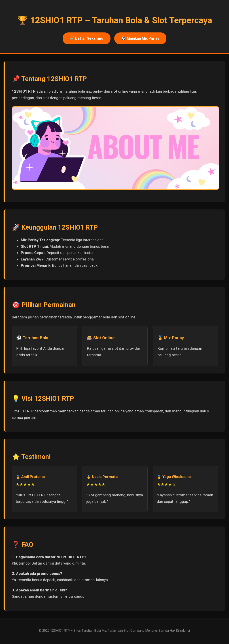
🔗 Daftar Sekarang (87, 38)
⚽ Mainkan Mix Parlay (140, 38)
